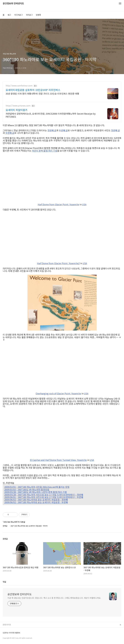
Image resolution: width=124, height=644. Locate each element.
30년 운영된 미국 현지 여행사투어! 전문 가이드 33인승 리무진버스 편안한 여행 (42, 93)
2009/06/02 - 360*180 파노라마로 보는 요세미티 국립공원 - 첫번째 (36, 500)
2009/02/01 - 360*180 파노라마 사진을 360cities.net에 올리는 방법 (37, 487)
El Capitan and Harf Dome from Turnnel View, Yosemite (58, 460)
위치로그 (29, 15)
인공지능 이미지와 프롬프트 (11, 633)
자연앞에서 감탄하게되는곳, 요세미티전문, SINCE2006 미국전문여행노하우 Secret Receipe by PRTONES (51, 115)
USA (84, 204)
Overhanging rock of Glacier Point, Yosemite (58, 393)
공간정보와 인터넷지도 (13, 4)
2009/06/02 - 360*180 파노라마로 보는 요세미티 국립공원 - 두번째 (36, 502)
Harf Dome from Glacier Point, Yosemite (58, 204)
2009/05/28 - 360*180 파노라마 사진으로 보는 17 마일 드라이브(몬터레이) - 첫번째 (44, 495)
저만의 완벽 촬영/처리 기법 (45, 151)
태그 (9, 15)
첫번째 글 (52, 130)
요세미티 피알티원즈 (17, 110)
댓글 (4, 582)
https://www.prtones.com (18, 106)
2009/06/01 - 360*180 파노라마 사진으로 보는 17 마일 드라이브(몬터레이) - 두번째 (44, 497)
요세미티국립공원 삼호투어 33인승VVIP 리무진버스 (33, 90)
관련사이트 (7, 625)
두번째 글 (63, 130)
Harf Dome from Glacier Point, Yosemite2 (58, 263)
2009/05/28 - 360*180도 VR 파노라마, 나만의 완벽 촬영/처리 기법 (36, 492)
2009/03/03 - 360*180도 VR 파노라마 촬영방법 (27, 489)
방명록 (38, 15)
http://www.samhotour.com (19, 86)
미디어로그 (19, 15)
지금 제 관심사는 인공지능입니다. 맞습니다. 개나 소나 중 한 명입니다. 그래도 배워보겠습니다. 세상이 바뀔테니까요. (54, 598)
